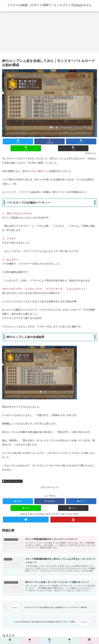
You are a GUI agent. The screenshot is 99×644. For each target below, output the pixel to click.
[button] (73, 148)
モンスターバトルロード (12, 481)
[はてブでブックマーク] (81, 141)
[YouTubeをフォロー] (73, 520)
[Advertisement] (49, 33)
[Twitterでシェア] (18, 141)
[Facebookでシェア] (49, 141)
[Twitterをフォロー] (26, 520)
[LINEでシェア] (26, 148)
